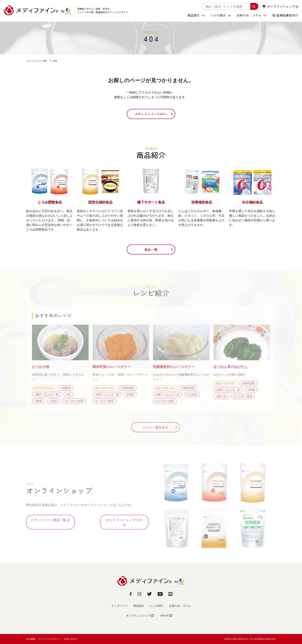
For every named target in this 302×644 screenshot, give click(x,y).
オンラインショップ (280, 6)
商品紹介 (196, 16)
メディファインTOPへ (151, 114)
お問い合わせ (70, 639)
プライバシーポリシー (49, 639)
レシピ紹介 (221, 16)
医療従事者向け (285, 16)
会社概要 (31, 639)
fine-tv (167, 615)
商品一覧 (151, 249)
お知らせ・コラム (252, 16)
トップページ (119, 606)
